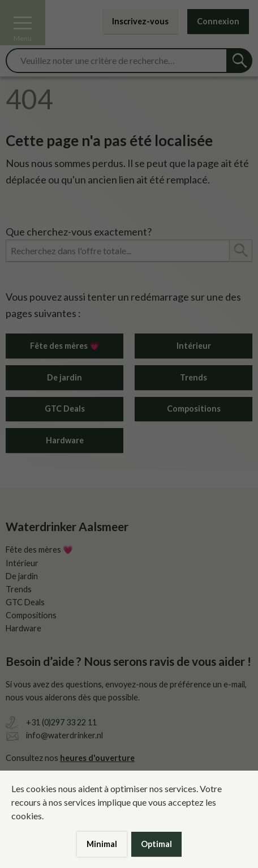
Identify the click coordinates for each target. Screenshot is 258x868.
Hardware (65, 440)
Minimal (102, 844)
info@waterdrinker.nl (64, 735)
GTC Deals (65, 409)
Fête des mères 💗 (65, 346)
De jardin (64, 377)
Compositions (194, 409)
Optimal (156, 844)
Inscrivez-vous (140, 21)
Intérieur (194, 346)
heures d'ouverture (97, 758)
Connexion (218, 21)
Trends (193, 377)
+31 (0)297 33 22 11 (61, 722)
